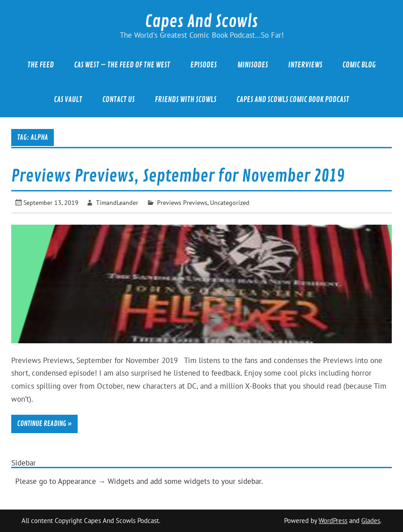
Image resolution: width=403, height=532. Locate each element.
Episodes (204, 65)
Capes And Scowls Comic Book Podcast (293, 100)
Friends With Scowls (186, 100)
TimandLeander (117, 202)
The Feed (41, 65)
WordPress (333, 521)
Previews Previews (182, 202)
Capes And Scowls (201, 22)
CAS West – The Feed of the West (122, 65)
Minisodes (253, 65)
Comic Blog (359, 65)
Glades (371, 521)
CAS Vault (68, 100)
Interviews (305, 65)
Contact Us (118, 100)
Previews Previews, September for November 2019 (178, 176)
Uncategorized (230, 202)
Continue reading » (44, 424)
